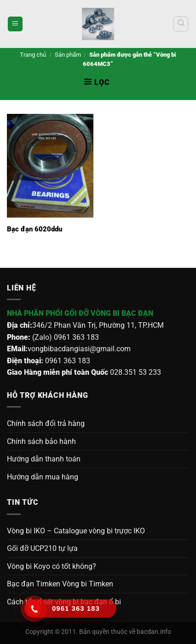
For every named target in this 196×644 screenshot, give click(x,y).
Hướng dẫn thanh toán (44, 459)
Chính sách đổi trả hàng (46, 423)
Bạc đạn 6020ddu (35, 229)
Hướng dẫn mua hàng (43, 477)
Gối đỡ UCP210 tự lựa (42, 548)
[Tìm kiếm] (181, 24)
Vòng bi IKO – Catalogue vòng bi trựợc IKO (76, 531)
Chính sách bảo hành (41, 441)
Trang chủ (33, 55)
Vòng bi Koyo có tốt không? (52, 566)
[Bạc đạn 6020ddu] (50, 166)
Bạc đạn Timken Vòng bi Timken (60, 584)
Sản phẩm (68, 55)
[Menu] (15, 24)
